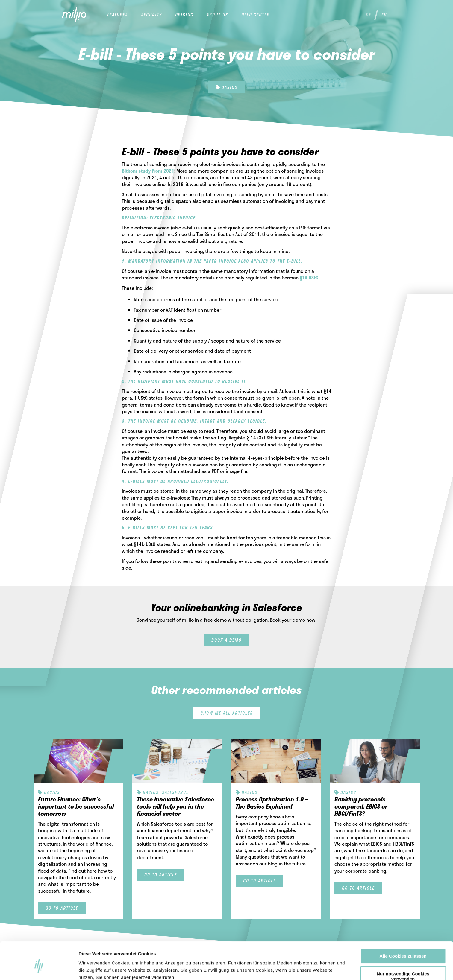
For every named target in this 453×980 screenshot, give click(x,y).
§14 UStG (309, 277)
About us (217, 15)
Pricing (184, 15)
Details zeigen (325, 968)
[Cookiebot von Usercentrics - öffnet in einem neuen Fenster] (39, 968)
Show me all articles (227, 713)
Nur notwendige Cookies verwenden (403, 948)
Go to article (62, 908)
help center (256, 15)
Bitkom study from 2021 (148, 171)
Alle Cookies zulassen (403, 927)
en (384, 15)
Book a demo (226, 640)
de (369, 15)
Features (118, 15)
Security (151, 15)
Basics (226, 87)
